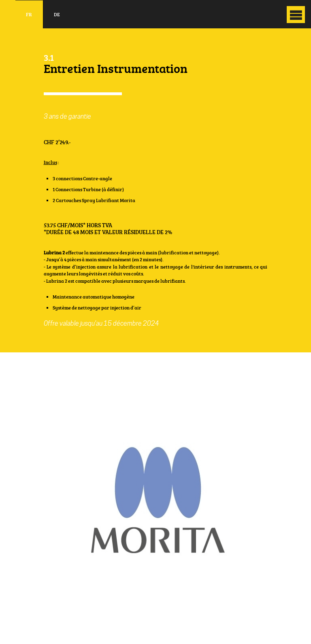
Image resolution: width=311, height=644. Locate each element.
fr (29, 14)
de (57, 14)
